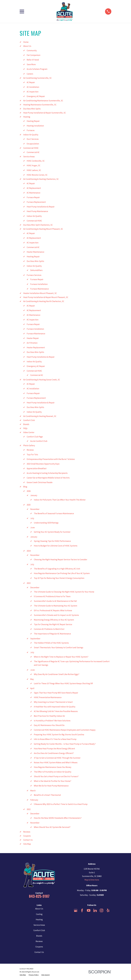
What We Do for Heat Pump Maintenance (51, 786)
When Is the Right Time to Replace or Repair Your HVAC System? (61, 657)
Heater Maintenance (35, 252)
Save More (31, 64)
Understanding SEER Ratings (46, 523)
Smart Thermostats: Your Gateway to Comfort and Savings (59, 647)
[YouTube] (89, 910)
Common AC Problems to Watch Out (49, 629)
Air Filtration (32, 343)
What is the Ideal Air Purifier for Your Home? (53, 781)
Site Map (27, 844)
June (32, 527)
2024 (29, 551)
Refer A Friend (33, 60)
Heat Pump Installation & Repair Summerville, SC (45, 113)
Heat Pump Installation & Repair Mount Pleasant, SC (46, 297)
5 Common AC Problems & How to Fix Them (52, 596)
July (32, 518)
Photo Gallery (29, 445)
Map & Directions (92, 880)
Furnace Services (34, 275)
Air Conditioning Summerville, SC (37, 78)
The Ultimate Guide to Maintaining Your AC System (55, 606)
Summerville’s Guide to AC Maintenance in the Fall (55, 601)
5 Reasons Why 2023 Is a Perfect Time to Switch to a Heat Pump (61, 804)
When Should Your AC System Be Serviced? (52, 827)
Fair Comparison (33, 55)
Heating (27, 117)
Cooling (39, 914)
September (35, 639)
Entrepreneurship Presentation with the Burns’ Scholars (51, 459)
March (33, 791)
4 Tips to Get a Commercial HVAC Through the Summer (57, 758)
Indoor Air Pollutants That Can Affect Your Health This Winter (60, 500)
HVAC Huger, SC (33, 165)
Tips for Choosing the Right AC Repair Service (53, 624)
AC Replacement (34, 188)
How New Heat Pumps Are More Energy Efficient (54, 749)
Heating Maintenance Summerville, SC (40, 105)
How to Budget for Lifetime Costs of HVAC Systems (56, 546)
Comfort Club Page (35, 437)
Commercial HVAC (31, 148)
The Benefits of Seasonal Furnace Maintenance (54, 513)
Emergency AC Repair (36, 96)
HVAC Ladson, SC (34, 170)
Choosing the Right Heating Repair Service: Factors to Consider (60, 560)
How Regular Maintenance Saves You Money (53, 767)
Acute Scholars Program (37, 69)
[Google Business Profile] (76, 910)
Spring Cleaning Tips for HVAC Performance (52, 541)
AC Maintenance (33, 193)
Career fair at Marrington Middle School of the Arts (48, 478)
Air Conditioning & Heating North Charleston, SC (44, 301)
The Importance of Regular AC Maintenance (52, 634)
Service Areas (29, 157)
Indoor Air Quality (31, 135)
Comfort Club (29, 420)
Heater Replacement (36, 347)
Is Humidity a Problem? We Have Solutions (52, 721)
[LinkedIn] (95, 910)
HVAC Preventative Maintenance (48, 697)
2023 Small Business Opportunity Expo (43, 464)
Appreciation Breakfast (37, 468)
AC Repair (31, 82)
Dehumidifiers (36, 270)
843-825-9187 (39, 896)
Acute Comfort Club (39, 441)
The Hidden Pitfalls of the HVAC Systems (51, 643)
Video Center (29, 432)
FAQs (25, 428)
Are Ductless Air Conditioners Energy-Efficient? (54, 753)
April (32, 688)
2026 (29, 491)
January (34, 495)
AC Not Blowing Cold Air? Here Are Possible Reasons (56, 711)
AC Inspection (33, 92)
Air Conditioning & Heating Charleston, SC (41, 179)
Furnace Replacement (36, 202)
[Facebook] (82, 910)
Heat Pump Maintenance (37, 211)
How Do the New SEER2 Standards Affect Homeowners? (58, 818)
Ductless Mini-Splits (32, 109)
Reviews (30, 450)
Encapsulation (33, 144)
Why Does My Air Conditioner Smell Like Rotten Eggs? (57, 674)
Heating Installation (35, 126)
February (34, 800)
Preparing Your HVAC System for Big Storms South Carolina (59, 735)
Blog (25, 487)
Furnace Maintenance (40, 289)
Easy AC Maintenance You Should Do (49, 725)
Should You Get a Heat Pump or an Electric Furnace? (56, 776)
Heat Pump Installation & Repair (41, 207)
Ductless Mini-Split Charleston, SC (38, 225)
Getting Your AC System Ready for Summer (52, 532)
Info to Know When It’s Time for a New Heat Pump (55, 739)
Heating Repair (33, 121)
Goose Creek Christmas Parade (40, 482)
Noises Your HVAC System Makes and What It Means (56, 762)
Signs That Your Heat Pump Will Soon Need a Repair (56, 693)
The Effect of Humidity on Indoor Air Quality (53, 772)
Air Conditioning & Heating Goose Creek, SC (42, 380)
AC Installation (33, 87)
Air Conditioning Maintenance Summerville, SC (43, 101)
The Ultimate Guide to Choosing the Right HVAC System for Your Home (64, 592)
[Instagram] (101, 910)
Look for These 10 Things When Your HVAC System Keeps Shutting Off (63, 683)
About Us (27, 46)
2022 (29, 809)
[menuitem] (23, 975)
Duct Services (33, 139)
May (32, 679)
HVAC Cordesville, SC (36, 161)
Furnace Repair (33, 197)
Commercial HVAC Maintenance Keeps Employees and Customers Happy (65, 730)
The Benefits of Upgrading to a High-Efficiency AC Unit (57, 569)
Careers (30, 74)
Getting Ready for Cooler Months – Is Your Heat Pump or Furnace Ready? (65, 744)
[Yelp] (108, 910)
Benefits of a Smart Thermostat (47, 795)
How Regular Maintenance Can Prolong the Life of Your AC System (62, 573)
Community (32, 50)
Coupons (27, 836)
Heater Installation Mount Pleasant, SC (40, 293)
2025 (29, 505)
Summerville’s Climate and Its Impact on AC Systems (56, 615)
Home (26, 42)
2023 (29, 583)
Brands (26, 424)
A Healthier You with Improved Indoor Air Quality (55, 707)
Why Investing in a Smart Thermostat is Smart (53, 702)
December (35, 587)
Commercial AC (33, 152)
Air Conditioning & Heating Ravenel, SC (40, 416)
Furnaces (31, 130)
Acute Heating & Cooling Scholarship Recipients (47, 473)
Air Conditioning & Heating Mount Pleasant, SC (43, 229)
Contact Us (28, 840)
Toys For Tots (32, 455)
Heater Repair (33, 338)
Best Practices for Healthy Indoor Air (49, 716)
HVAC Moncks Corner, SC (37, 175)
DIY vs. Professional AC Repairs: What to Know (53, 610)
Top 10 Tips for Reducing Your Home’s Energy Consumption (59, 578)
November (35, 509)
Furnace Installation (39, 284)
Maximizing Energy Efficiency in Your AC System (54, 620)
